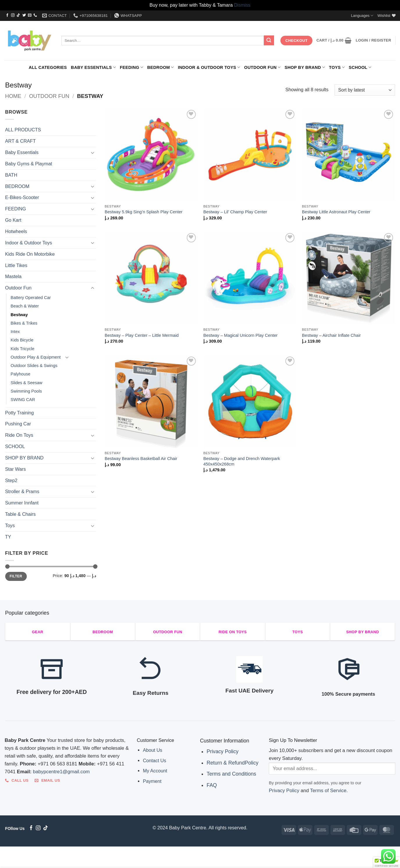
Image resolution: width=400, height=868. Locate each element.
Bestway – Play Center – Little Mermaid (142, 335)
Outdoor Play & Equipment (36, 357)
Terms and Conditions (231, 774)
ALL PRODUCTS (23, 130)
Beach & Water (25, 306)
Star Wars (16, 469)
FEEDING (131, 67)
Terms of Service (328, 791)
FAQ (212, 785)
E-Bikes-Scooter (22, 197)
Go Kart (13, 220)
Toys (337, 67)
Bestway (19, 315)
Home (13, 96)
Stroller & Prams (22, 491)
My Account (155, 771)
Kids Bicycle (22, 340)
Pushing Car (18, 424)
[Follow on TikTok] (18, 15)
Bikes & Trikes (24, 323)
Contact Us (154, 760)
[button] (334, 40)
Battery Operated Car (31, 298)
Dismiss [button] (242, 5)
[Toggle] (93, 153)
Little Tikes (16, 265)
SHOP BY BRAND (305, 67)
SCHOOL (360, 67)
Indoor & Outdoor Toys (209, 67)
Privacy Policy (223, 751)
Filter (16, 576)
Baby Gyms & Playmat (29, 164)
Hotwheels (16, 231)
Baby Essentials (93, 67)
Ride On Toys (19, 435)
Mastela (14, 276)
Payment (152, 781)
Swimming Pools (26, 391)
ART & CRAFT (21, 141)
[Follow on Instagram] (13, 15)
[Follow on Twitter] (24, 15)
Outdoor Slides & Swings (34, 366)
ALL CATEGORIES (48, 67)
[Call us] (35, 15)
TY (8, 537)
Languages (362, 16)
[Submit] (269, 40)
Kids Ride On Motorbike (30, 254)
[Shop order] (365, 90)
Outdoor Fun (262, 67)
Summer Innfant (22, 503)
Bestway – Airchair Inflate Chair (331, 335)
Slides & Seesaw (27, 383)
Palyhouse (21, 374)
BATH (11, 175)
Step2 (11, 480)
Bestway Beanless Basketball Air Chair (141, 459)
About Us (152, 750)
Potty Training (20, 413)
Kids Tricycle (23, 349)
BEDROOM (160, 67)
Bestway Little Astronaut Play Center (336, 212)
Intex (15, 332)
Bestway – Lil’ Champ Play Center (235, 212)
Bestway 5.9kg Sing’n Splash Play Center (144, 212)
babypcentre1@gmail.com (61, 772)
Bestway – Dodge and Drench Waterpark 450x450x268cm (242, 461)
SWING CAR (23, 400)
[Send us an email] (30, 15)
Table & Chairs (21, 514)
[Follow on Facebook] (7, 15)
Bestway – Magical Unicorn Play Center (240, 335)
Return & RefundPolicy (232, 763)
